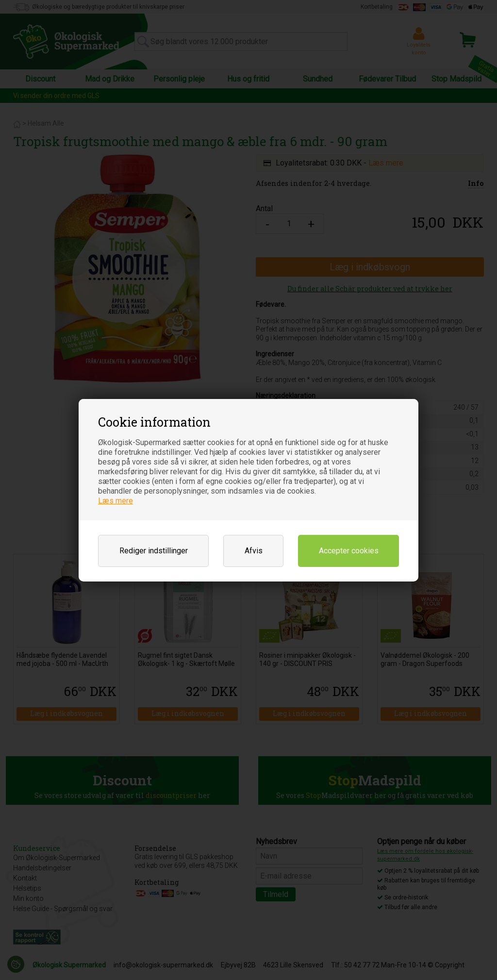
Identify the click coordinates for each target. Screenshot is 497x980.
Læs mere (116, 501)
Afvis (254, 551)
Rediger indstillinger (154, 551)
